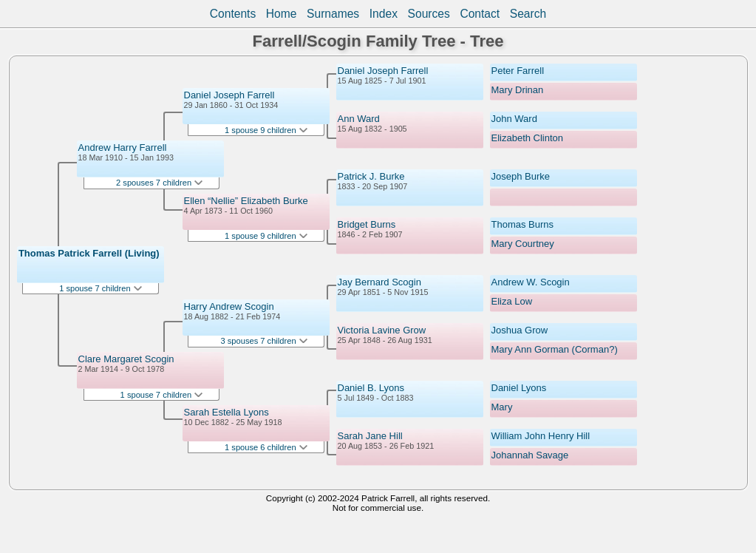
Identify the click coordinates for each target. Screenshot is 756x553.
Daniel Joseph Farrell (229, 95)
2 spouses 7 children (159, 183)
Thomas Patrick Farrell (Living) (89, 253)
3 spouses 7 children (264, 341)
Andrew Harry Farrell (123, 147)
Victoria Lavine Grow (382, 330)
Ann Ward (359, 119)
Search (528, 14)
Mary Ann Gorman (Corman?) (555, 349)
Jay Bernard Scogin (379, 282)
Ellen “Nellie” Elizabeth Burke (246, 201)
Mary (502, 407)
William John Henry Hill (541, 436)
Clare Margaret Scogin (126, 359)
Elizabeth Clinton (528, 138)
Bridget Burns (367, 224)
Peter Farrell (518, 71)
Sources (429, 14)
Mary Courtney (523, 244)
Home (282, 14)
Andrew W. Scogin (531, 282)
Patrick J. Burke (371, 176)
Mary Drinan (518, 90)
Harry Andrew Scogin (229, 306)
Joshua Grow (520, 330)
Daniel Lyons (519, 388)
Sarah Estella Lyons (227, 412)
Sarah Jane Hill (370, 436)
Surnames (333, 14)
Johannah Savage (530, 455)
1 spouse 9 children (266, 130)
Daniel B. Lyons (371, 388)
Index (384, 14)
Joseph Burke (521, 176)
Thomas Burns (523, 224)
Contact (480, 14)
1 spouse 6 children (266, 447)
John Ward (514, 119)
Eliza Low (512, 301)
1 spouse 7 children (101, 288)
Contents (233, 14)
